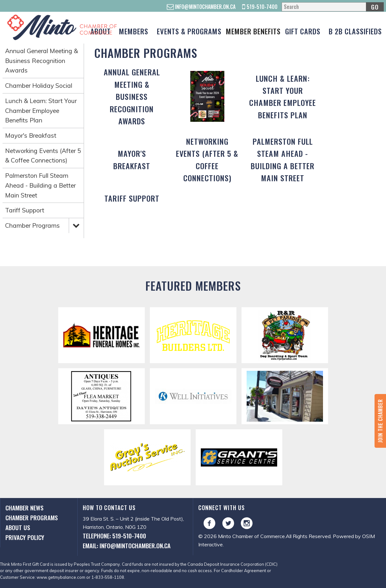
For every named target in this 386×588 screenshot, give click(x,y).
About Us (18, 527)
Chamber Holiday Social (39, 86)
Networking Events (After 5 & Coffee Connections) (43, 156)
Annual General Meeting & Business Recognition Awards (42, 61)
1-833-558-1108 (108, 577)
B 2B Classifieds (355, 31)
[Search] (333, 7)
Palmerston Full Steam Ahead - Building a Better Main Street (40, 185)
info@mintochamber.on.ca (201, 7)
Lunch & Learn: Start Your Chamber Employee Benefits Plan (41, 111)
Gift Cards (303, 31)
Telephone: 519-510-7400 (114, 536)
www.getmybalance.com (61, 577)
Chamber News (25, 508)
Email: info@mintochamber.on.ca (127, 546)
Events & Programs (189, 31)
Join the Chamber (380, 421)
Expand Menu (76, 225)
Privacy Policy (25, 537)
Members (134, 31)
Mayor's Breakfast (31, 135)
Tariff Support (25, 210)
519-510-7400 (260, 7)
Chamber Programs (32, 225)
